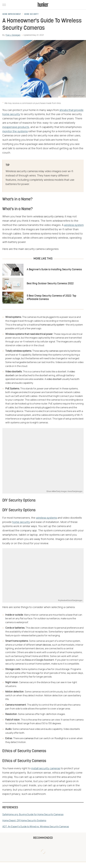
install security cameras (46, 769)
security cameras (49, 351)
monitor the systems (15, 132)
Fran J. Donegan (13, 35)
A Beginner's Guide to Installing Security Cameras (54, 270)
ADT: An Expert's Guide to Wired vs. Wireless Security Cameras (36, 827)
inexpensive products (16, 127)
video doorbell (54, 379)
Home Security (31, 14)
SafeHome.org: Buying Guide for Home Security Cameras (33, 815)
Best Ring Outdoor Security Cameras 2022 (50, 284)
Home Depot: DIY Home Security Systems (24, 821)
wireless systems (46, 518)
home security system (52, 325)
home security (21, 522)
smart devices (44, 645)
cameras (29, 738)
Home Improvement (12, 14)
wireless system (74, 225)
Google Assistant (45, 660)
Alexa (28, 660)
